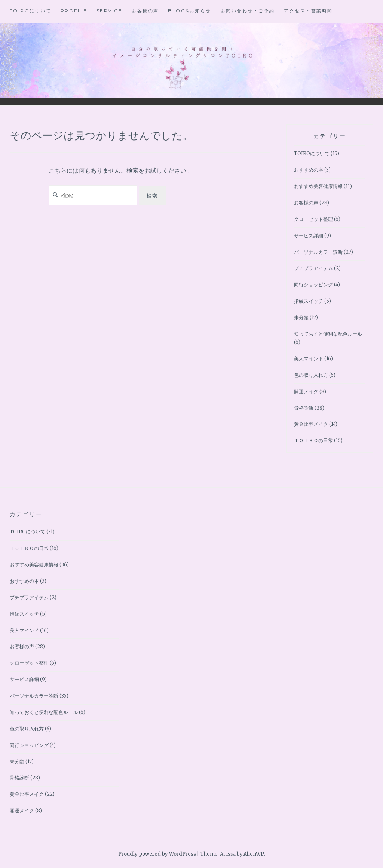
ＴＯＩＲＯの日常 (313, 441)
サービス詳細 (309, 236)
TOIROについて (31, 11)
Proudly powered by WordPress (157, 854)
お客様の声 (145, 11)
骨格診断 (304, 408)
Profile (74, 11)
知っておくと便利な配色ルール (328, 334)
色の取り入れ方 (311, 375)
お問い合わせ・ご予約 (248, 11)
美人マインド (309, 359)
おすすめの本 (309, 170)
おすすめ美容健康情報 (318, 186)
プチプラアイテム (313, 268)
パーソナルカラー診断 (318, 252)
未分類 (301, 318)
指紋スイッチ (309, 301)
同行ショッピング (313, 285)
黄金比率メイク (311, 424)
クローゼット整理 (313, 219)
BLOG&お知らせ (190, 11)
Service (110, 11)
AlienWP (254, 854)
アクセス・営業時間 (308, 11)
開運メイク (306, 392)
